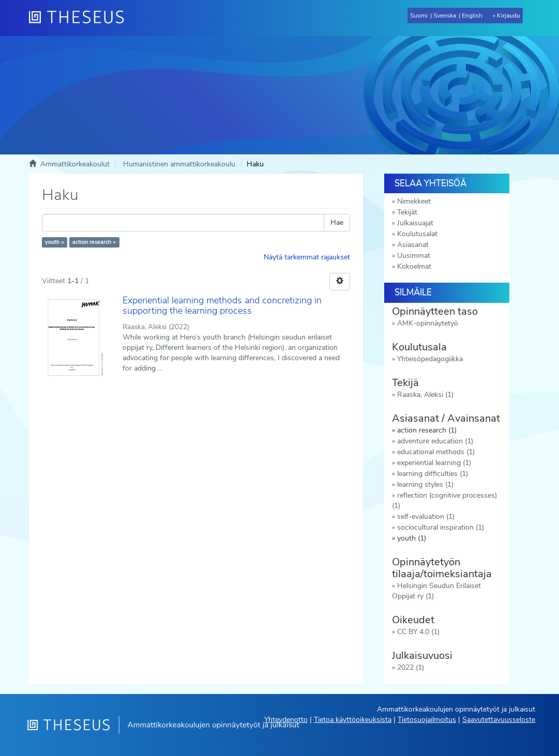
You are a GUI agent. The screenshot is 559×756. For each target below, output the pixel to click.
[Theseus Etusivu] (81, 18)
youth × (55, 242)
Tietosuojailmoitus (427, 720)
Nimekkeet (414, 201)
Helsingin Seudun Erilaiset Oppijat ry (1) (436, 591)
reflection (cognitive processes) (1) (444, 500)
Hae (337, 222)
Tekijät (407, 212)
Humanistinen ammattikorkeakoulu (179, 164)
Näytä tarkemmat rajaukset (307, 257)
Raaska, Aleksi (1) (425, 395)
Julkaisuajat (415, 223)
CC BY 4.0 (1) (418, 632)
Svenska (445, 16)
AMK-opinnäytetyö (428, 323)
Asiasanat (413, 245)
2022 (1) (411, 667)
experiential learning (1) (434, 463)
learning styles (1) (425, 484)
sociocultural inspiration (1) (441, 527)
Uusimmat (414, 256)
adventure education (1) (435, 441)
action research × (94, 242)
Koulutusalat (417, 234)
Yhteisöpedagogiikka (430, 359)
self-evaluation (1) (426, 516)
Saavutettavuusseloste (499, 720)
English (472, 16)
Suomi (419, 16)
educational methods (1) (436, 452)
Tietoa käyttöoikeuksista (353, 720)
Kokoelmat (414, 266)
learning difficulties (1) (433, 474)
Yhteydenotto (286, 720)
